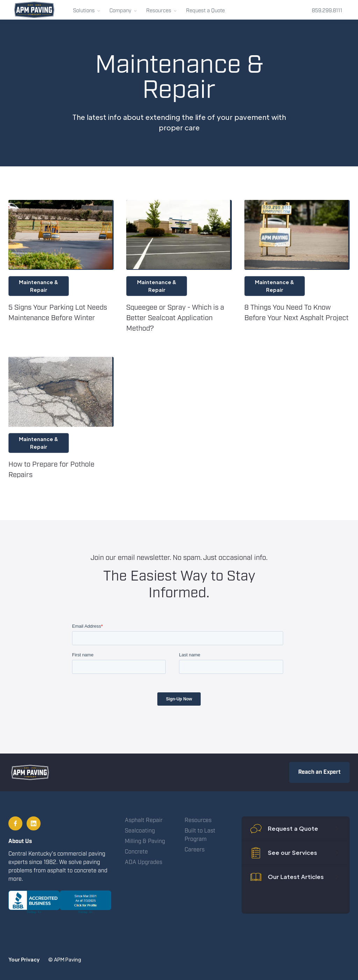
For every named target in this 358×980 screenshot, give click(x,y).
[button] (87, 10)
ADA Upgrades (144, 862)
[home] (34, 10)
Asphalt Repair (144, 820)
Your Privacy (24, 959)
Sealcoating (140, 831)
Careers (195, 850)
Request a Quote (205, 11)
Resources (198, 820)
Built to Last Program (200, 835)
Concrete (136, 852)
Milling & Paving (145, 841)
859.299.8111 (327, 11)
